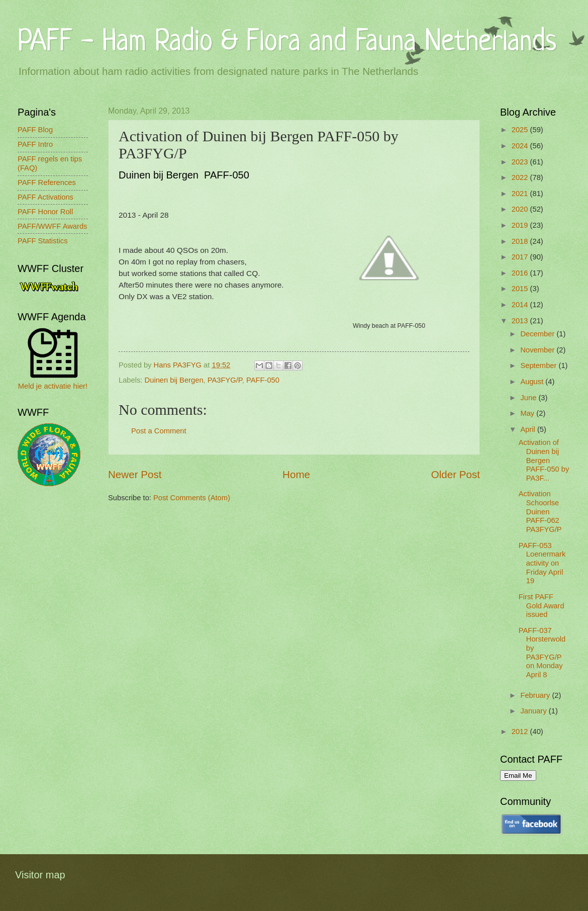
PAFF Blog (35, 130)
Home (296, 474)
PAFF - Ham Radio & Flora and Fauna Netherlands (287, 42)
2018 (521, 241)
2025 (521, 130)
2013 (521, 321)
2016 (521, 273)
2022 (521, 177)
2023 (521, 162)
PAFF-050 (263, 380)
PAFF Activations (45, 197)
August (533, 382)
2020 (521, 209)
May (528, 413)
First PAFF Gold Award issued (542, 606)
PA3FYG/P (225, 380)
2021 (521, 194)
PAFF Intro (35, 144)
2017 (521, 257)
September (539, 366)
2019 (521, 225)
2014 (521, 305)
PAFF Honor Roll (45, 212)
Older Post (456, 474)
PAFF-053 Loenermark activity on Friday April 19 (542, 563)
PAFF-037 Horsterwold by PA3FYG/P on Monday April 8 (542, 653)
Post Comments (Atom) (192, 498)
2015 (521, 289)
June (529, 398)
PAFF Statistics (43, 241)
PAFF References (47, 183)
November (538, 350)
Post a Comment (159, 431)
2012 (521, 732)
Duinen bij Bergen (174, 380)
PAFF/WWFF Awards (52, 226)
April (529, 429)
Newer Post (135, 474)
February (536, 695)
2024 (521, 146)
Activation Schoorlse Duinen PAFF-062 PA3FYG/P (540, 512)
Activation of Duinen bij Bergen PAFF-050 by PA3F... (544, 460)
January (534, 711)
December (538, 334)
